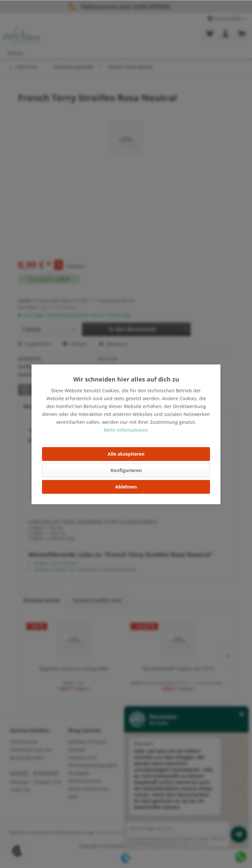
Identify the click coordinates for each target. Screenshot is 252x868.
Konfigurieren (126, 470)
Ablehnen (126, 487)
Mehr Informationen (126, 430)
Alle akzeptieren (126, 454)
